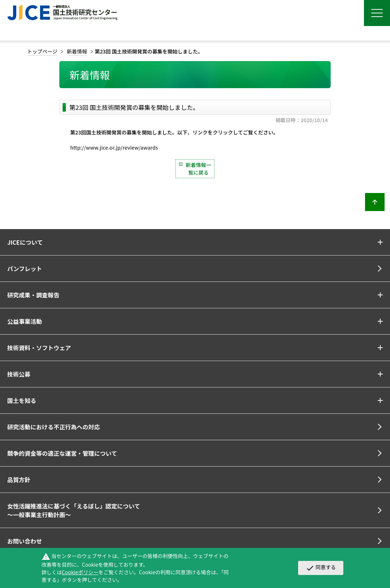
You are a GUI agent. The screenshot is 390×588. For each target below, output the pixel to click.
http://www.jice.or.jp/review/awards (114, 147)
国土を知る (22, 400)
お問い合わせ (25, 541)
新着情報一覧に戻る (199, 169)
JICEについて (25, 242)
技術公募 (19, 374)
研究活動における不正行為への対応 (54, 427)
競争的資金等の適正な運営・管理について (62, 453)
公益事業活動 (25, 321)
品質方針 (19, 480)
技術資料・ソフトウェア (39, 348)
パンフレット (25, 269)
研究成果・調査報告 (33, 295)
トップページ (42, 51)
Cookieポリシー (80, 572)
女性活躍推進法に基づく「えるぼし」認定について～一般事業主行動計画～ (74, 510)
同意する (321, 568)
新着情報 (77, 51)
